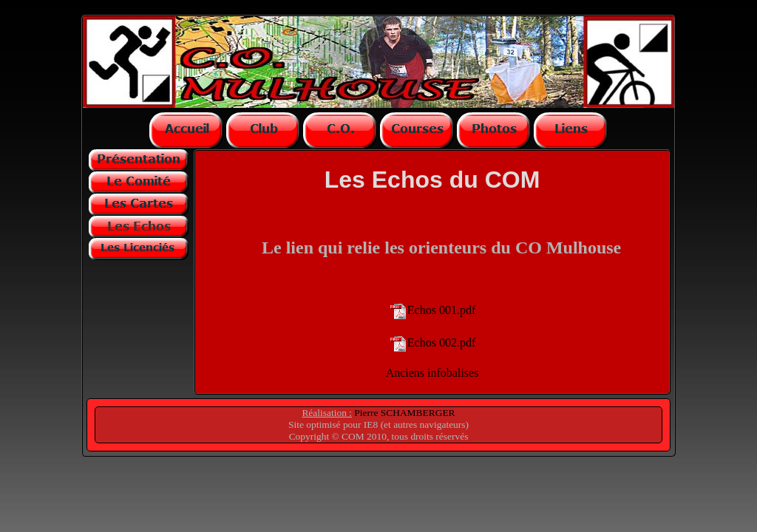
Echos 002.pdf (441, 342)
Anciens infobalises (432, 373)
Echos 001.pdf (441, 309)
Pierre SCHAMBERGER (404, 413)
